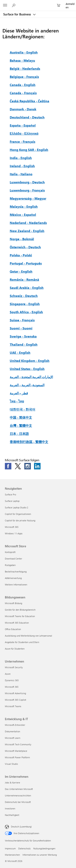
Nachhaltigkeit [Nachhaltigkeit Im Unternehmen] (12, 815)
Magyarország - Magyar (28, 198)
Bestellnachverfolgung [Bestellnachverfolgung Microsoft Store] (16, 572)
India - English (21, 158)
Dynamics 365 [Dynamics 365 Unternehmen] (12, 680)
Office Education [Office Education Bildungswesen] (13, 629)
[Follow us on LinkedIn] (37, 466)
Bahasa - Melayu (22, 60)
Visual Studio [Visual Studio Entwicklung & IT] (11, 764)
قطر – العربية (19, 393)
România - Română (24, 279)
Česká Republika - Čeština (29, 101)
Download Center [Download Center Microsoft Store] (13, 559)
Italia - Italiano (21, 174)
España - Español (23, 125)
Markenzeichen (12, 855)
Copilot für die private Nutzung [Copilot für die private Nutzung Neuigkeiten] (20, 520)
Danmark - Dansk (23, 109)
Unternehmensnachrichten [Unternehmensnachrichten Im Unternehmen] (18, 795)
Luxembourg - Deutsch (27, 182)
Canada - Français (23, 93)
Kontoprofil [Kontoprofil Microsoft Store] (10, 552)
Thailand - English (24, 344)
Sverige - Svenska (23, 336)
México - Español (23, 215)
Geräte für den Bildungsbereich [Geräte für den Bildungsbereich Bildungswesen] (20, 610)
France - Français (22, 141)
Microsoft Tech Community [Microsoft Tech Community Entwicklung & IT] (18, 744)
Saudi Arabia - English (27, 288)
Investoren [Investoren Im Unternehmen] (10, 808)
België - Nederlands (25, 68)
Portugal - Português (26, 263)
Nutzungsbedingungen (44, 848)
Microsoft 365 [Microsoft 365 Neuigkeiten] (12, 527)
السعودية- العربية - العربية (27, 385)
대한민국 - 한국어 (22, 409)
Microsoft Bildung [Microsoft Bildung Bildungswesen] (13, 603)
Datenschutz (24, 848)
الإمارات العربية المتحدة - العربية (31, 377)
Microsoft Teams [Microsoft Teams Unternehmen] (13, 706)
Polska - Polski (21, 255)
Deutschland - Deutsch (27, 117)
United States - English (27, 369)
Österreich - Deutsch (25, 247)
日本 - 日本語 (19, 434)
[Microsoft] (38, 3)
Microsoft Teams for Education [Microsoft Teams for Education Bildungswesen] (20, 616)
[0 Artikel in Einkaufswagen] (60, 5)
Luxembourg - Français (27, 190)
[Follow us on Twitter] (18, 466)
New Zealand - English (27, 231)
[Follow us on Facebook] (8, 466)
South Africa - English (26, 312)
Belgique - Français (24, 77)
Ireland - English (22, 166)
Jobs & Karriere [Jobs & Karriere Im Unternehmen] (12, 782)
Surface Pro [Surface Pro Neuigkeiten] (10, 494)
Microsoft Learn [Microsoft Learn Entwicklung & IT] (13, 738)
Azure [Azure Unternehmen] (8, 674)
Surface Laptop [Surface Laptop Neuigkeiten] (12, 501)
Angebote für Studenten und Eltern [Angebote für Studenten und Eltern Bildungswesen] (22, 642)
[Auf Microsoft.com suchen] (14, 5)
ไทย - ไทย (17, 401)
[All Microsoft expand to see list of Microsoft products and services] (5, 5)
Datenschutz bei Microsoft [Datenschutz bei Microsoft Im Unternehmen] (18, 802)
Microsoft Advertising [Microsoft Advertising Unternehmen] (15, 693)
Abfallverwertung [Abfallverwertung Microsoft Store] (13, 578)
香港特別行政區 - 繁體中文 (29, 442)
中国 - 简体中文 (21, 417)
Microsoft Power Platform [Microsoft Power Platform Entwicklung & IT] (17, 757)
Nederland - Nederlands (28, 223)
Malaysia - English (24, 206)
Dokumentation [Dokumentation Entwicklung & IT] (12, 731)
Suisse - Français (22, 320)
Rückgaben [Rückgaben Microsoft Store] (10, 565)
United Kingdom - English (30, 361)
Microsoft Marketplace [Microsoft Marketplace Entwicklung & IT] (16, 751)
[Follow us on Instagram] (28, 466)
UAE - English (20, 352)
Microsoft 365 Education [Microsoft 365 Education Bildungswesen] (17, 623)
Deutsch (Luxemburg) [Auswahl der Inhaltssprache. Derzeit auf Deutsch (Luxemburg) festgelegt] (21, 826)
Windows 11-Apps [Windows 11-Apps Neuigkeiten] (14, 533)
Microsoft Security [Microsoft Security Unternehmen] (14, 667)
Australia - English (24, 52)
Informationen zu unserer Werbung (40, 855)
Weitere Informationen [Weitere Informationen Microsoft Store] (16, 585)
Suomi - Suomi (21, 328)
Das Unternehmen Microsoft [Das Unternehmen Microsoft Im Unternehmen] (19, 789)
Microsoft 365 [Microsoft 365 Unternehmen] (12, 687)
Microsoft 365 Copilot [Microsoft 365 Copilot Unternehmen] (16, 700)
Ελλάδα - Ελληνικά (24, 133)
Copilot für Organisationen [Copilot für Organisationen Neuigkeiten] (18, 514)
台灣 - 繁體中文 (21, 425)
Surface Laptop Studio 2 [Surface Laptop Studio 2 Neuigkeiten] (17, 507)
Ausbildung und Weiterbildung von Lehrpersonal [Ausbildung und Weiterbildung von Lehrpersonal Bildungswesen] (28, 636)
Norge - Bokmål (22, 239)
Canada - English (23, 85)
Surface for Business (17, 14)
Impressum (10, 848)
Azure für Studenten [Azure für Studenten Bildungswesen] (15, 649)
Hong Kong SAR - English (29, 150)
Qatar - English (21, 271)
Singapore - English (25, 304)
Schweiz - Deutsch (24, 296)
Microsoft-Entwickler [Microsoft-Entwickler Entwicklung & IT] (15, 725)
